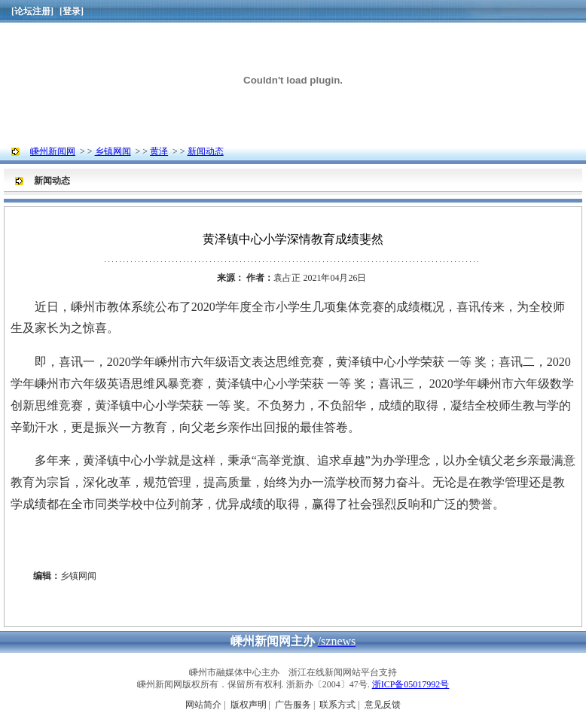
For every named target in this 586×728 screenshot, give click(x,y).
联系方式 (337, 705)
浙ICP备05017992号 (411, 684)
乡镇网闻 (113, 151)
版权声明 (249, 705)
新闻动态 (206, 151)
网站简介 (203, 705)
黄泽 (159, 151)
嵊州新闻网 (53, 151)
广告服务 (293, 705)
